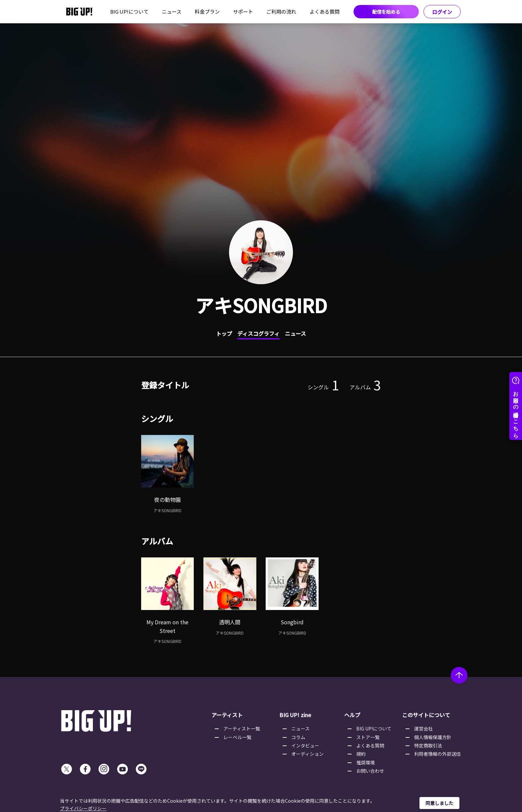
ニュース (172, 11)
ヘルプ (352, 715)
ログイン (442, 12)
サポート (243, 11)
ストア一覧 (368, 737)
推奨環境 (366, 762)
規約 (361, 754)
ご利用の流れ (281, 11)
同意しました (439, 803)
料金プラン (207, 11)
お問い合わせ (370, 771)
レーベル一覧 (237, 737)
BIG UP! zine (295, 715)
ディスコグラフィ (259, 333)
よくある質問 (325, 11)
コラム (298, 737)
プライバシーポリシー (83, 808)
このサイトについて (426, 715)
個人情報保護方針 (433, 737)
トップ (224, 333)
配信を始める (386, 12)
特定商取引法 (428, 745)
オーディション (307, 754)
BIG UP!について (129, 11)
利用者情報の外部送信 (437, 754)
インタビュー (305, 745)
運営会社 (423, 728)
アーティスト (227, 715)
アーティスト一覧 (242, 728)
